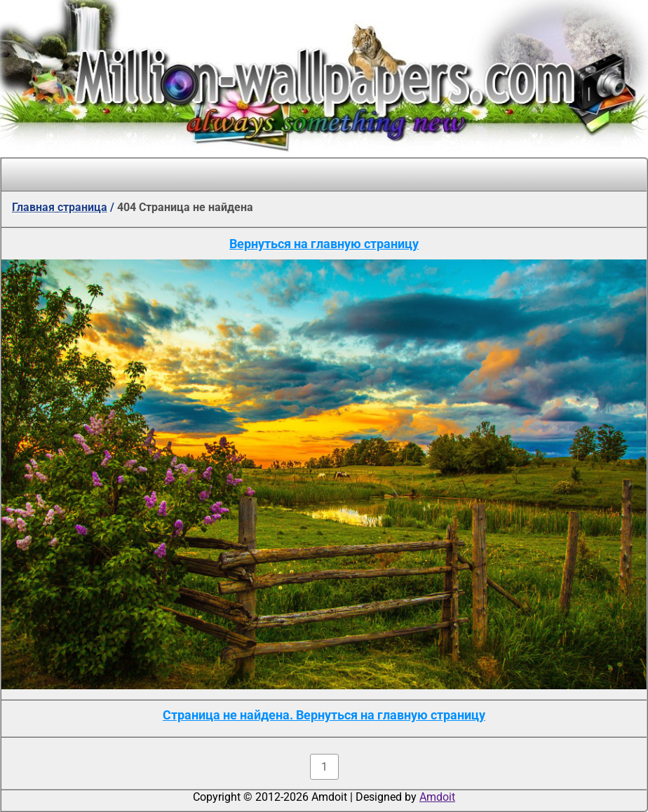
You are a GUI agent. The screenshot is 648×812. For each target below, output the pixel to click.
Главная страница (60, 207)
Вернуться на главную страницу (324, 244)
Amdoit (437, 797)
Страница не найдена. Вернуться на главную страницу (324, 715)
